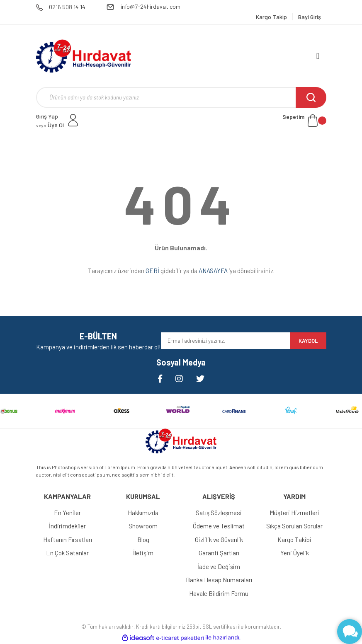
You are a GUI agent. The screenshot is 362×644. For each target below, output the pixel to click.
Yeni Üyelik (295, 553)
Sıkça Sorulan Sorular (294, 526)
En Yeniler (67, 513)
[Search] (181, 97)
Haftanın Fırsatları (68, 540)
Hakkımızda (143, 513)
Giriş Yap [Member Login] (47, 116)
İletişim (143, 553)
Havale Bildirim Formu (219, 593)
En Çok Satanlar (67, 553)
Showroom (143, 526)
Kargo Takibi (294, 540)
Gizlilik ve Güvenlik (219, 540)
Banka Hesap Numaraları (219, 580)
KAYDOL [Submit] (308, 341)
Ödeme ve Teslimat (219, 526)
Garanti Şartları (219, 553)
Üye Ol (50, 125)
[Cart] (304, 121)
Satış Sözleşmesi (219, 513)
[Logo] (84, 56)
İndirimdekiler (67, 526)
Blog (143, 540)
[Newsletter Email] (225, 341)
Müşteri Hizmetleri (294, 513)
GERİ (152, 271)
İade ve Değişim (219, 567)
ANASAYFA (213, 271)
